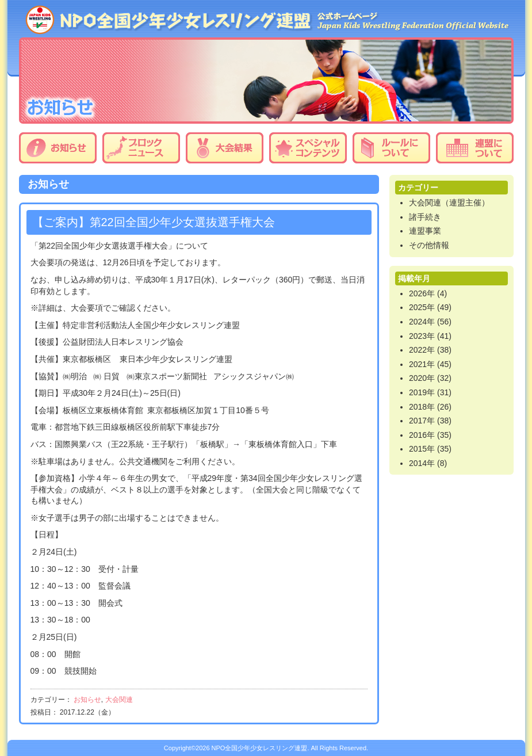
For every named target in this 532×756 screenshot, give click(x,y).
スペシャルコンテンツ (308, 148)
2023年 (422, 336)
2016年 (422, 435)
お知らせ (58, 148)
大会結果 (225, 148)
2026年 (422, 293)
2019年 (422, 392)
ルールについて (391, 148)
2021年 (422, 364)
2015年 (422, 449)
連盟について (475, 148)
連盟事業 (425, 231)
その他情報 (429, 245)
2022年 (422, 350)
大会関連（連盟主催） (449, 203)
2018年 (422, 407)
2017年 (422, 421)
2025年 (422, 307)
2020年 (422, 378)
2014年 (422, 463)
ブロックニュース (141, 148)
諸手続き (425, 217)
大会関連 (119, 700)
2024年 (422, 322)
